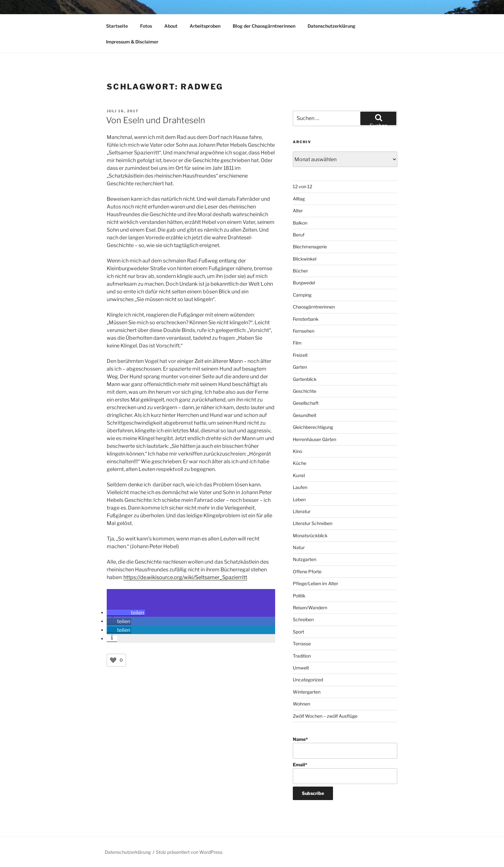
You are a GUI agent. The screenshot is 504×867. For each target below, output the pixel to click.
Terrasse (302, 644)
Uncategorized (308, 680)
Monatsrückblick (310, 535)
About (171, 26)
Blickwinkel (305, 259)
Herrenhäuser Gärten (315, 439)
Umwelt (301, 668)
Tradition (302, 656)
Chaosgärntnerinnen (314, 307)
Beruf (299, 235)
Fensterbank (306, 319)
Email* (345, 773)
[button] (126, 613)
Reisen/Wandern (310, 608)
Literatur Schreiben (313, 523)
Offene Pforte (307, 572)
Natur (299, 547)
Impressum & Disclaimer (132, 42)
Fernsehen (304, 331)
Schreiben (303, 619)
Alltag (299, 199)
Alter (298, 211)
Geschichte (305, 391)
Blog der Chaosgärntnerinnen (264, 26)
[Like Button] (113, 660)
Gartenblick (305, 379)
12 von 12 (302, 186)
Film (297, 343)
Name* (345, 747)
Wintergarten (307, 692)
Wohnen (301, 704)
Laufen (300, 487)
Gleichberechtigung (313, 427)
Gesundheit (305, 415)
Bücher (300, 271)
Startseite (117, 26)
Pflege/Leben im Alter (315, 583)
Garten (300, 367)
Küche (300, 463)
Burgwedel (304, 283)
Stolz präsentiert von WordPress (189, 852)
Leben (299, 499)
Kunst (299, 475)
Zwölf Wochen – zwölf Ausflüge (325, 716)
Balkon (300, 223)
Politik (299, 596)
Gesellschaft (306, 403)
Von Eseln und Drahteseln (156, 120)
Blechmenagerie (310, 247)
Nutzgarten (305, 559)
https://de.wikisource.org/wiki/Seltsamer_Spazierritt (185, 577)
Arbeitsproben (205, 26)
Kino (297, 451)
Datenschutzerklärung (332, 26)
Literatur (302, 511)
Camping (302, 295)
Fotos (146, 26)
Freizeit (300, 355)
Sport (298, 632)
